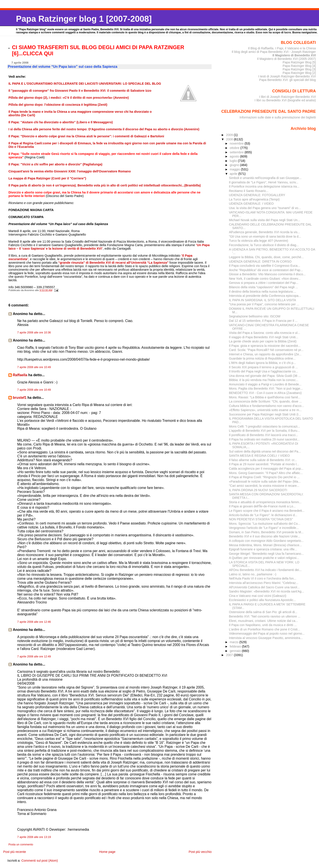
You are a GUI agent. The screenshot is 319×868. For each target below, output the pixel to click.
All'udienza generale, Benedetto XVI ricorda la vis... (264, 232)
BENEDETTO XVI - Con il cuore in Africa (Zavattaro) (265, 393)
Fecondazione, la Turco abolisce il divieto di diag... (264, 245)
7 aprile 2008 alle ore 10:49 (34, 367)
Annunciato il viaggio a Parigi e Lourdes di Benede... (265, 384)
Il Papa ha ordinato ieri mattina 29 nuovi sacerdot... (264, 439)
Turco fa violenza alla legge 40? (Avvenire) (258, 241)
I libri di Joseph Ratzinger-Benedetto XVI (288, 97)
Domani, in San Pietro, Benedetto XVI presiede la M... (266, 532)
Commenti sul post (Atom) (39, 861)
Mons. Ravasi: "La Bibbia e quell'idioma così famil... (265, 397)
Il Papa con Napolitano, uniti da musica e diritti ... (263, 625)
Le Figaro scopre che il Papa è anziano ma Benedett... (267, 511)
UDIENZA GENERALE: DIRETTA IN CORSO (260, 261)
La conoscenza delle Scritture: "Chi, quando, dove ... (265, 401)
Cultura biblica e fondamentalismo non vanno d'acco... (266, 406)
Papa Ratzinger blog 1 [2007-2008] (84, 19)
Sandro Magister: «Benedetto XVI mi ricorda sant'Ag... (266, 591)
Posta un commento (21, 845)
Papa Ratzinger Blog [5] (299, 62)
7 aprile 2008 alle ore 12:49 (34, 657)
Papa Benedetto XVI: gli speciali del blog (288, 80)
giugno (235, 165)
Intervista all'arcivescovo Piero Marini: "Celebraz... (264, 583)
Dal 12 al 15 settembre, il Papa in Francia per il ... (263, 321)
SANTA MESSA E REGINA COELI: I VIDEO (259, 456)
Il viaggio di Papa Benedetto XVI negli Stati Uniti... (264, 337)
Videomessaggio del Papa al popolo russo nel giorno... (267, 634)
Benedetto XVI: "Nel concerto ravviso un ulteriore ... (265, 616)
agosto (235, 156)
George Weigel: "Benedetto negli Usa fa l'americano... (266, 554)
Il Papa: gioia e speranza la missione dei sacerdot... (265, 346)
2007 (230, 655)
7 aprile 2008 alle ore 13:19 (34, 837)
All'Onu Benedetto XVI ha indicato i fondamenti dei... (265, 570)
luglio (234, 161)
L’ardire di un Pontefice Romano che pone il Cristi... (265, 629)
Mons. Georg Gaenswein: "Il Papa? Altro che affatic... (266, 473)
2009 (230, 135)
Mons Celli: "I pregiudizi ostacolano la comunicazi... (264, 426)
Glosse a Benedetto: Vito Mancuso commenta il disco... (267, 274)
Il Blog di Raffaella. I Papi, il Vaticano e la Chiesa (282, 48)
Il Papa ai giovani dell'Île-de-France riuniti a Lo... (262, 506)
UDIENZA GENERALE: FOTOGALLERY (257, 195)
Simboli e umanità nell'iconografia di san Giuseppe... (265, 178)
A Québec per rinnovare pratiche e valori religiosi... (264, 558)
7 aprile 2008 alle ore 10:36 (34, 333)
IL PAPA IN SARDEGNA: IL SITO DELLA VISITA (262, 300)
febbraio (236, 646)
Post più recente (14, 852)
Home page (107, 852)
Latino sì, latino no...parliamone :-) (253, 574)
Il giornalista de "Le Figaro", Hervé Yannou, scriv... (264, 182)
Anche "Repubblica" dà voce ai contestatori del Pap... (266, 270)
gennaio (236, 651)
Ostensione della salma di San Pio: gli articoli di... (263, 612)
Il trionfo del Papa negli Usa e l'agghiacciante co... (264, 371)
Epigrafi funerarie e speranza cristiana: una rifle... (263, 549)
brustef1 (20, 398)
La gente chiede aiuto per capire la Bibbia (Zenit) (263, 341)
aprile (234, 174)
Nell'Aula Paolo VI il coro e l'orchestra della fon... (263, 578)
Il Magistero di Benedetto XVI (294, 55)
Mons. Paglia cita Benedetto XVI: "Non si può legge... (266, 388)
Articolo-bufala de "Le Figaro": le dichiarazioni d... (263, 515)
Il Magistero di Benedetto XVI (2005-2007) (286, 59)
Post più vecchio (200, 852)
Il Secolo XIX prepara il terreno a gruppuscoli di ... (263, 367)
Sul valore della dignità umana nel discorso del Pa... (265, 451)
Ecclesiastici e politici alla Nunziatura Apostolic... (262, 600)
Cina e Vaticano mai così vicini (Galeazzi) (258, 596)
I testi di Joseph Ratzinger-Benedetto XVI (287, 76)
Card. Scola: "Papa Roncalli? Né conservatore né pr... (266, 350)
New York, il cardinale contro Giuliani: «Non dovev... (265, 279)
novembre (237, 143)
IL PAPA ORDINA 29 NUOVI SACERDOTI (258, 490)
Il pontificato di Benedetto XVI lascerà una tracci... (263, 435)
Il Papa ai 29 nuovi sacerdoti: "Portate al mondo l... (264, 464)
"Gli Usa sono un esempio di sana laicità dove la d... (265, 236)
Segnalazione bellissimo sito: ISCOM (255, 316)
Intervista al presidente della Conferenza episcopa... (265, 296)
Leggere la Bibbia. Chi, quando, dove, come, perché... (266, 257)
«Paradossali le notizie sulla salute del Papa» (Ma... (265, 481)
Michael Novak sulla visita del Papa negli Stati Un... (265, 220)
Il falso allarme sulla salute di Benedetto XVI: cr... (263, 460)
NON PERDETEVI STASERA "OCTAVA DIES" (261, 519)
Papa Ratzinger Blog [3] (299, 69)
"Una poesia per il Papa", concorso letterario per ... (264, 304)
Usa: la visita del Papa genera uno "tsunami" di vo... (265, 208)
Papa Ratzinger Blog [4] (299, 66)
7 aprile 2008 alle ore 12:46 (34, 622)
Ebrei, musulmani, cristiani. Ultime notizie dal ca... (263, 621)
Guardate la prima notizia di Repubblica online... (262, 358)
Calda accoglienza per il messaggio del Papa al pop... (266, 469)
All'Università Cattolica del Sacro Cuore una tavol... (264, 587)
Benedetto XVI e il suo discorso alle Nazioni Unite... (265, 536)
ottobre (235, 148)
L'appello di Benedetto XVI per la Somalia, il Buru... (264, 431)
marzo (235, 642)
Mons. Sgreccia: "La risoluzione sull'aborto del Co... (265, 524)
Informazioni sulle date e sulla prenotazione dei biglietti (278, 117)
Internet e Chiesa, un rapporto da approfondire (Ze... (265, 354)
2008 (230, 139)
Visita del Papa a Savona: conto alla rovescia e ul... (264, 333)
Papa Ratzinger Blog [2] (299, 73)
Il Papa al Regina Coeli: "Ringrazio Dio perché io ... (264, 477)
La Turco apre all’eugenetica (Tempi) (254, 199)
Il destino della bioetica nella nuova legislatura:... (262, 292)
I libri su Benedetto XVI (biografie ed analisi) (285, 100)
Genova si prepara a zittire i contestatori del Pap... (264, 283)
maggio (235, 169)
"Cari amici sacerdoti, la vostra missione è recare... (264, 486)
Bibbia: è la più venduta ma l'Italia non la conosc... (264, 380)
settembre (237, 152)
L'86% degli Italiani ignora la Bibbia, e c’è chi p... (262, 363)
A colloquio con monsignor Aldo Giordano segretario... (266, 541)
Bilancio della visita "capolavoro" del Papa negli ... (263, 287)
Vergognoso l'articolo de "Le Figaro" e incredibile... (264, 528)
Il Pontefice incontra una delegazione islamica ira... (264, 186)
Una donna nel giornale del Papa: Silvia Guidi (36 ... (265, 376)
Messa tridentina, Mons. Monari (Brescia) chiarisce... (265, 545)
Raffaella (20, 375)
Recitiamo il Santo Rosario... (249, 191)
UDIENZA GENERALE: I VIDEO (251, 204)
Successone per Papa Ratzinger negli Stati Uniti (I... (265, 414)
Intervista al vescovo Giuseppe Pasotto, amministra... (266, 638)
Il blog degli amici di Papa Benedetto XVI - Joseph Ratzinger (274, 52)
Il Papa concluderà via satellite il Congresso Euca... (265, 266)
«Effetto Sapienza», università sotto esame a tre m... (265, 410)
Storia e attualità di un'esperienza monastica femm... (265, 502)
